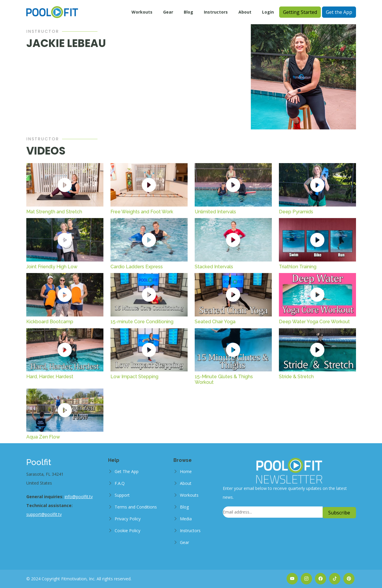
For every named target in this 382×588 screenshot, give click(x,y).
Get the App (339, 12)
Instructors (216, 12)
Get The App (127, 471)
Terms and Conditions (136, 507)
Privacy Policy (128, 519)
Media (186, 519)
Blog (188, 12)
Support (122, 495)
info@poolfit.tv (79, 497)
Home (186, 471)
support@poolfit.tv (44, 514)
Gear (168, 12)
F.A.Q (120, 483)
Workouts (142, 12)
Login (268, 12)
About (245, 12)
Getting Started (300, 12)
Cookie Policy (127, 531)
